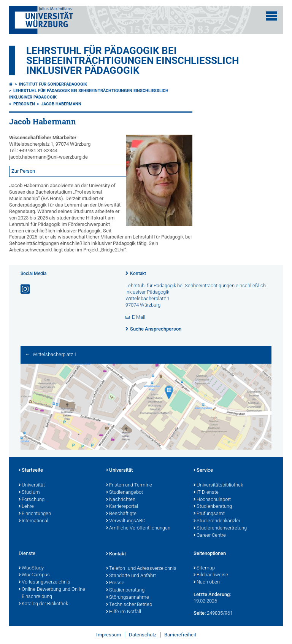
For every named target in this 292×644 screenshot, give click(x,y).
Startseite (31, 471)
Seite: (200, 613)
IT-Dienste (206, 493)
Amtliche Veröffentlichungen (138, 528)
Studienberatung (213, 507)
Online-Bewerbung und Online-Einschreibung (53, 593)
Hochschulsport (212, 500)
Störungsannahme (128, 598)
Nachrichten (121, 500)
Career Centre (210, 536)
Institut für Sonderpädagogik (53, 84)
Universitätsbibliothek (218, 485)
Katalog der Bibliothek (43, 604)
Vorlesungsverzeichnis (44, 582)
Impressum (109, 635)
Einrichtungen (35, 514)
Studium (29, 493)
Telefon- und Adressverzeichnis (141, 569)
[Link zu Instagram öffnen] (26, 289)
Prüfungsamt (209, 514)
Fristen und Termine (129, 485)
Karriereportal (122, 507)
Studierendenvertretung (220, 528)
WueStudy (31, 568)
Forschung (32, 500)
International (33, 521)
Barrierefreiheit (180, 635)
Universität (32, 485)
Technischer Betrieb (129, 605)
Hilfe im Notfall (124, 612)
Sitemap (204, 568)
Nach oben (207, 582)
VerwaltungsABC (126, 521)
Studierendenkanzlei (217, 521)
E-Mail (139, 317)
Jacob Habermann (61, 104)
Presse (115, 583)
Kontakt (138, 274)
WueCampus (34, 575)
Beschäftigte (121, 514)
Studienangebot (125, 493)
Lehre (26, 507)
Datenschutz (143, 635)
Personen (24, 104)
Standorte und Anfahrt (131, 576)
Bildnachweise (211, 575)
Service (203, 471)
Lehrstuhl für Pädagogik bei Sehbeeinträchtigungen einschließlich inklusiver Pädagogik (133, 60)
